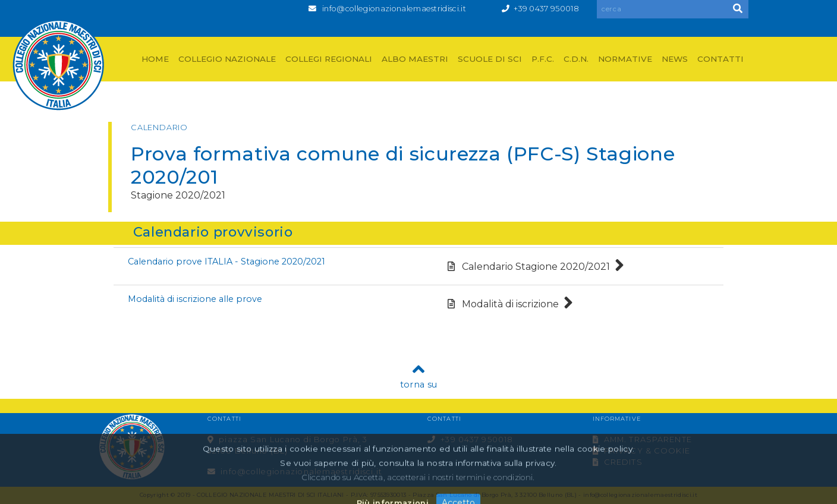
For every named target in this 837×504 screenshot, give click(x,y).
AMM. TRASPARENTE (642, 440)
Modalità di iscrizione (510, 304)
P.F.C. (543, 59)
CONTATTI (720, 59)
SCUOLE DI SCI (490, 59)
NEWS (675, 59)
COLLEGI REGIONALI (329, 59)
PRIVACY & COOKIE (641, 451)
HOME (155, 59)
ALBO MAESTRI (415, 59)
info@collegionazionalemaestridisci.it (394, 9)
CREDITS (618, 462)
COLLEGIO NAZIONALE (227, 59)
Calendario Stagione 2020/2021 (536, 267)
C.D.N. (576, 59)
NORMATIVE (625, 59)
